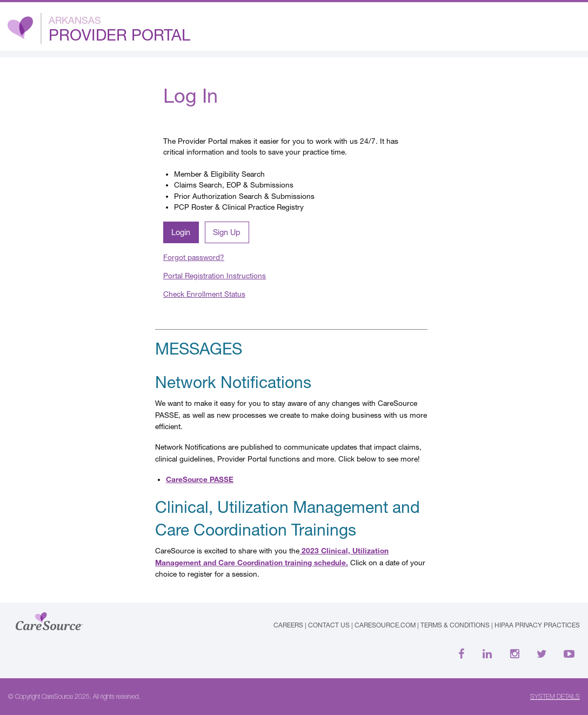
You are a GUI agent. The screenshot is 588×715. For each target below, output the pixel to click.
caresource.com (385, 625)
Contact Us (329, 625)
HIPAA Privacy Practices (537, 625)
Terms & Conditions (455, 625)
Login (181, 232)
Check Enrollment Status (204, 294)
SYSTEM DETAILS (555, 697)
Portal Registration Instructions (215, 276)
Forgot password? (194, 257)
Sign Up (227, 232)
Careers (288, 625)
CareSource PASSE (200, 479)
